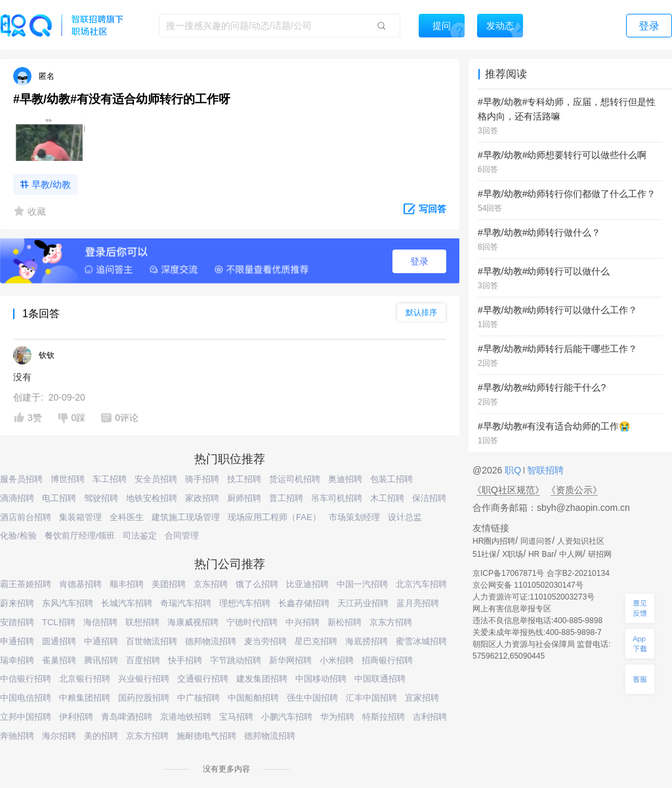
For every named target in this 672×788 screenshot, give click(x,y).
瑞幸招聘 (17, 660)
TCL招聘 (59, 622)
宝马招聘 (236, 717)
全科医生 (127, 517)
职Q (514, 470)
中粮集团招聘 (85, 698)
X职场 (513, 554)
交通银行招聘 (203, 679)
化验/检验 (18, 536)
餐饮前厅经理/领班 (80, 536)
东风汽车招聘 (68, 603)
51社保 (485, 554)
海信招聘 (100, 622)
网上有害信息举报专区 (512, 609)
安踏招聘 (17, 622)
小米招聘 (337, 660)
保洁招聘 (429, 498)
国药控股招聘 (144, 698)
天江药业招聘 (363, 603)
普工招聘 (286, 498)
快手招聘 (185, 660)
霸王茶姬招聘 (26, 584)
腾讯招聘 (101, 660)
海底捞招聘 (367, 641)
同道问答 (536, 541)
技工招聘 (244, 479)
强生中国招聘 (312, 698)
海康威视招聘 (193, 622)
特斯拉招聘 (384, 717)
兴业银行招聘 (144, 679)
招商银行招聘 (387, 660)
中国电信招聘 (26, 698)
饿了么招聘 (257, 584)
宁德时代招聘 (252, 622)
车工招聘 (110, 479)
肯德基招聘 (80, 584)
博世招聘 (68, 479)
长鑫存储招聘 (304, 603)
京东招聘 (211, 584)
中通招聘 (101, 641)
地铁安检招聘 (152, 498)
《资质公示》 (574, 490)
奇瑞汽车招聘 (186, 603)
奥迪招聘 (345, 479)
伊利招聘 (76, 717)
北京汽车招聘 (421, 584)
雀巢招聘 (59, 660)
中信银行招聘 (26, 679)
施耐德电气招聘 (206, 736)
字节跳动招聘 (236, 660)
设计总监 (405, 517)
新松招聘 (345, 622)
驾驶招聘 (101, 498)
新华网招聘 (290, 660)
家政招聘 (202, 498)
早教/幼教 (51, 185)
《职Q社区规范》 (508, 490)
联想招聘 (142, 622)
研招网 (600, 554)
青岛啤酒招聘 (127, 717)
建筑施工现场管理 (186, 517)
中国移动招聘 (321, 679)
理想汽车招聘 (245, 603)
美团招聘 (169, 584)
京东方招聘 (391, 622)
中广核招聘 (199, 698)
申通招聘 (17, 641)
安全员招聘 (156, 479)
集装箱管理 (80, 517)
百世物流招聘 (152, 641)
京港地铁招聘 (186, 717)
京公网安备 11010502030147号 (528, 585)
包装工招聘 (391, 479)
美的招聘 (101, 736)
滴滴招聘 (17, 498)
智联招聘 (544, 470)
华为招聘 (337, 717)
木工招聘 (387, 498)
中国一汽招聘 (362, 584)
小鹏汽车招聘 (287, 717)
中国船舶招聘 (253, 698)
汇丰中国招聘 (371, 698)
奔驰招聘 (17, 736)
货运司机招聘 (295, 479)
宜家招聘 (422, 698)
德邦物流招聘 (211, 641)
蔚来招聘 (17, 603)
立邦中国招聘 (26, 717)
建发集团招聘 (262, 679)
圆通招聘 (59, 641)
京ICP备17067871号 (508, 573)
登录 (419, 261)
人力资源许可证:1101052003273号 (534, 597)
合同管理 (182, 536)
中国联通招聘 (380, 679)
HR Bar (541, 554)
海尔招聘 (59, 736)
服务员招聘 (21, 479)
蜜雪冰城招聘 (421, 641)
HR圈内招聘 (494, 541)
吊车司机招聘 (337, 498)
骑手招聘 (202, 479)
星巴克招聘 (316, 641)
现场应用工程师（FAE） (274, 517)
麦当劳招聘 (265, 641)
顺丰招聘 (127, 584)
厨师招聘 (244, 498)
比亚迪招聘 (307, 584)
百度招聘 (143, 660)
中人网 (571, 554)
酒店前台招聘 (26, 517)
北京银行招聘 (85, 679)
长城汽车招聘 (127, 603)
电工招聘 (59, 498)
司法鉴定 (140, 536)
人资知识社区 (581, 541)
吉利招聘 (430, 717)
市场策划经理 (354, 517)
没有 (22, 377)
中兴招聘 (303, 622)
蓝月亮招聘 (418, 603)
